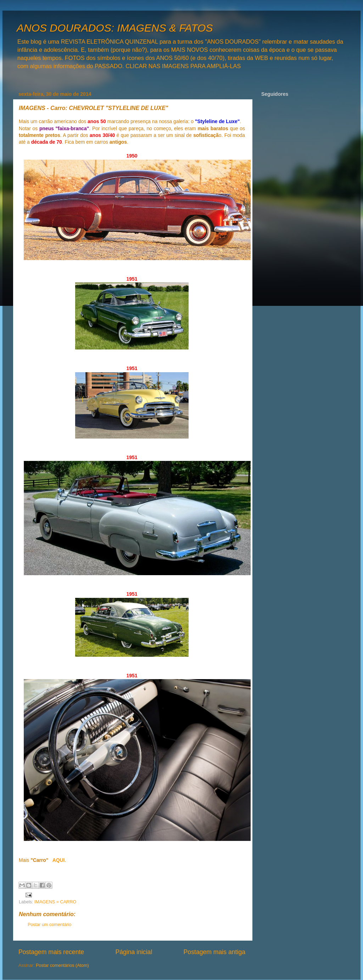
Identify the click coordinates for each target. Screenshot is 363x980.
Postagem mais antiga (214, 952)
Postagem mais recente (51, 952)
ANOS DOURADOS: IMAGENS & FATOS (115, 28)
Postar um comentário (49, 925)
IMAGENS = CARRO (55, 902)
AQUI (59, 860)
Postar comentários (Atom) (62, 965)
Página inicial (134, 952)
